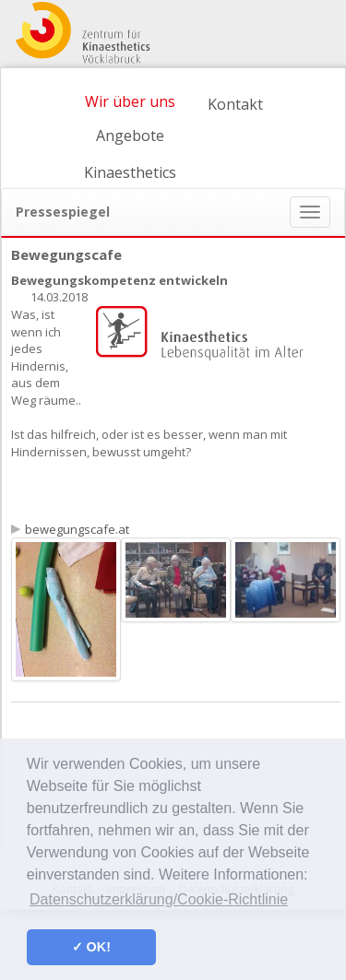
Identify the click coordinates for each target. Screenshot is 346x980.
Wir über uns (130, 101)
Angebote (130, 136)
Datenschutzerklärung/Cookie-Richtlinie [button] (159, 899)
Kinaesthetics (130, 172)
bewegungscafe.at (77, 529)
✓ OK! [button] (91, 947)
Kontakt (235, 104)
